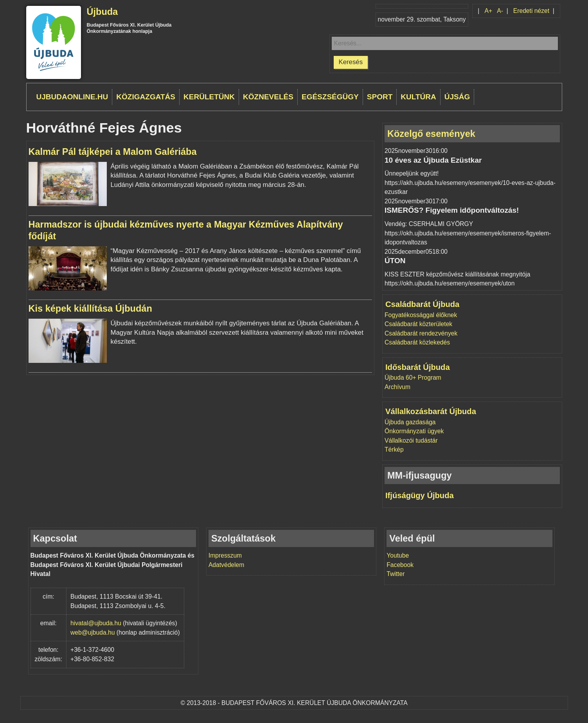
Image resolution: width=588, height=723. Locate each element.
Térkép (394, 449)
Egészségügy (330, 97)
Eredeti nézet (531, 11)
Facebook (400, 565)
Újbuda (102, 12)
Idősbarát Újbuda (418, 367)
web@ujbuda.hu (93, 632)
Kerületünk (209, 97)
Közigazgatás (146, 97)
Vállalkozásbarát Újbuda (431, 411)
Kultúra (418, 97)
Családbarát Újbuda (422, 304)
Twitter (396, 574)
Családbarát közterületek (418, 324)
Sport (380, 97)
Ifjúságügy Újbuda (420, 495)
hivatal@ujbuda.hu (96, 623)
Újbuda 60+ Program (413, 378)
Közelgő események (431, 134)
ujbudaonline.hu (72, 97)
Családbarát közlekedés (417, 342)
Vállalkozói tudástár (411, 440)
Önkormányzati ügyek (414, 431)
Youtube (398, 555)
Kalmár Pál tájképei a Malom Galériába (113, 152)
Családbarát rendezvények (421, 333)
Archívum (397, 387)
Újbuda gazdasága (410, 422)
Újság (457, 97)
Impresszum (225, 555)
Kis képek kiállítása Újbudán (90, 309)
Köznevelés (268, 97)
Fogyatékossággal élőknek (421, 315)
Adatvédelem (226, 565)
